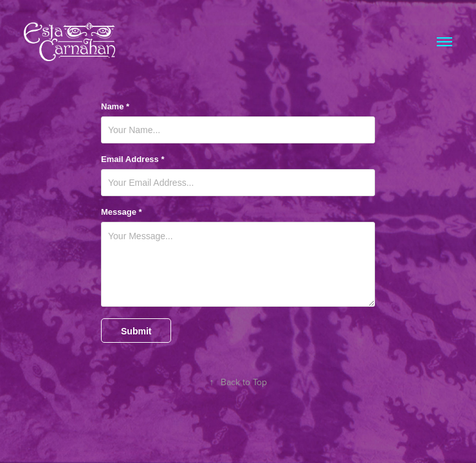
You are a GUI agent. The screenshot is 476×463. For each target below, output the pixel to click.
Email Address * (133, 159)
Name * (115, 107)
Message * (122, 212)
